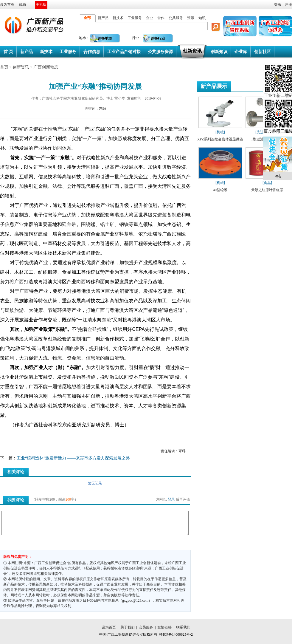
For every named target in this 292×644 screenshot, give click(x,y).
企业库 (241, 52)
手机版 (41, 4)
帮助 (22, 4)
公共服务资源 (160, 52)
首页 (4, 67)
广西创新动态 (46, 67)
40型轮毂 (220, 190)
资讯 (191, 18)
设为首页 (7, 4)
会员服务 (146, 627)
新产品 (103, 18)
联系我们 (183, 627)
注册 (288, 4)
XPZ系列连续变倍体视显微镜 (220, 139)
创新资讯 (192, 51)
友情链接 (164, 627)
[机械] (220, 132)
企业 (150, 18)
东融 (102, 109)
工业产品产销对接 (124, 52)
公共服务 (176, 18)
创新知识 (219, 52)
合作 (161, 18)
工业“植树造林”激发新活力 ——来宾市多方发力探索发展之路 (73, 458)
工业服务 (135, 18)
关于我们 (128, 627)
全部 (87, 18)
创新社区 (263, 52)
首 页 (8, 52)
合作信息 (92, 52)
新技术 (118, 18)
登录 (278, 4)
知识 (202, 18)
